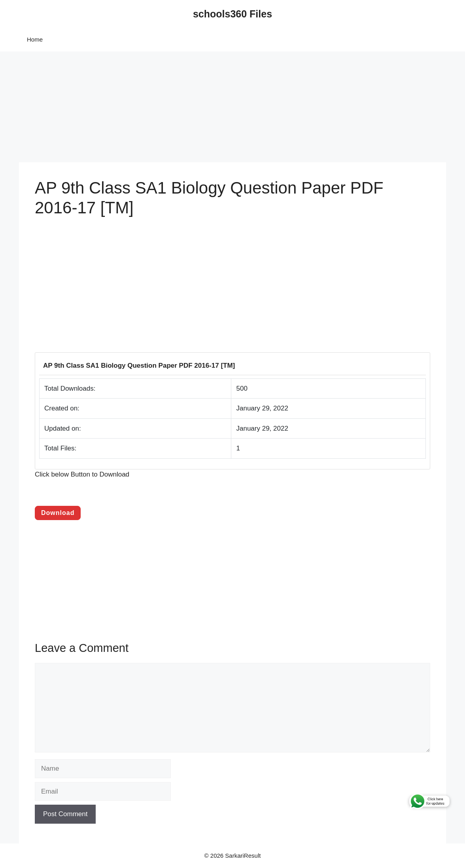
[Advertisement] (232, 107)
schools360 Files (232, 14)
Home (35, 39)
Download (58, 513)
